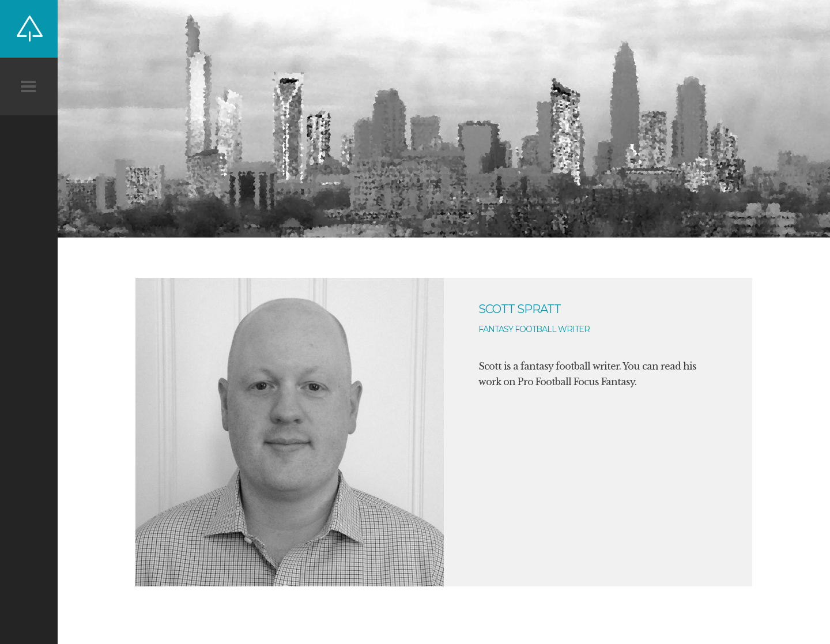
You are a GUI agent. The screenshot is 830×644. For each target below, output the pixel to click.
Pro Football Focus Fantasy (576, 382)
